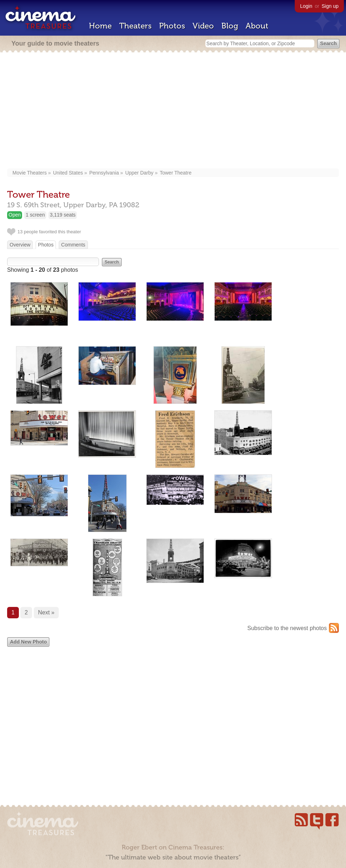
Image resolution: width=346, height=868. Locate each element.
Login (306, 6)
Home (100, 26)
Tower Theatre (176, 173)
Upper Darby (139, 173)
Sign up (330, 6)
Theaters (135, 26)
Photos (172, 26)
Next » (46, 612)
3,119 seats (63, 215)
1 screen (35, 215)
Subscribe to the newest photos (287, 628)
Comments (73, 245)
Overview (20, 245)
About (257, 26)
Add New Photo (28, 642)
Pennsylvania (104, 173)
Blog (230, 26)
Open (15, 215)
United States (68, 173)
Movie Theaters (30, 173)
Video (203, 26)
